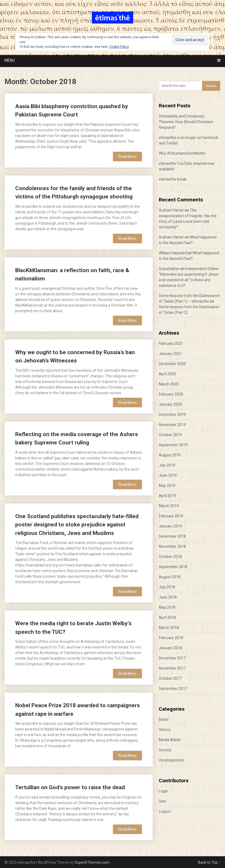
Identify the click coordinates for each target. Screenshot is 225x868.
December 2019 (172, 415)
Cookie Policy (119, 47)
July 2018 (167, 587)
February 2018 (171, 638)
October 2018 (170, 557)
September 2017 (173, 689)
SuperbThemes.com (92, 862)
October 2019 (170, 435)
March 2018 (169, 628)
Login (163, 791)
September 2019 (173, 445)
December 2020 (172, 364)
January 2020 (170, 404)
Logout (165, 811)
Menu (10, 60)
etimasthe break (173, 179)
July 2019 (167, 465)
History (165, 730)
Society (165, 750)
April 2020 (167, 374)
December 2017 (172, 658)
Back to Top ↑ (209, 862)
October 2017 (170, 678)
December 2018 (172, 536)
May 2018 (167, 607)
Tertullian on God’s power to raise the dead (70, 787)
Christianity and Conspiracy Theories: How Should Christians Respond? (186, 122)
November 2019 (172, 425)
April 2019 (167, 496)
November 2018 (172, 546)
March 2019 (169, 506)
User (163, 801)
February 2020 (171, 394)
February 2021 (171, 343)
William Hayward (173, 253)
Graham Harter (171, 210)
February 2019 (171, 516)
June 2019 (168, 475)
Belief (164, 720)
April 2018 (167, 617)
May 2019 (167, 486)
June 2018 (168, 597)
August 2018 (170, 577)
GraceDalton (169, 269)
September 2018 (173, 567)
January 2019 (170, 526)
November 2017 (172, 668)
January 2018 (170, 648)
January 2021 (170, 354)
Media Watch (170, 740)
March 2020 (169, 384)
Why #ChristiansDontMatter (182, 153)
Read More (127, 157)
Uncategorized (171, 760)
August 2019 (170, 455)
